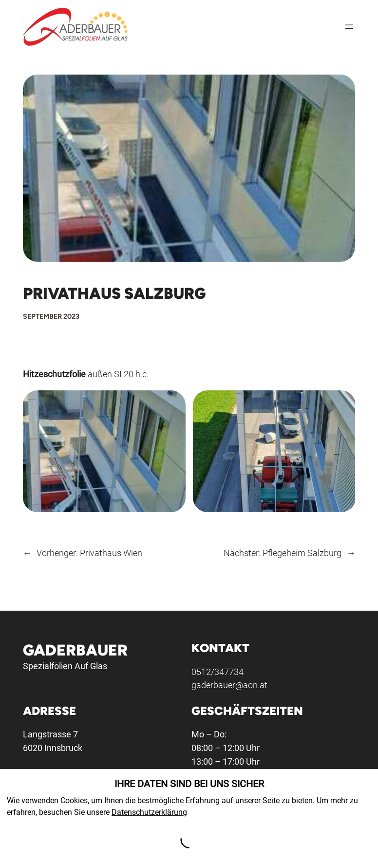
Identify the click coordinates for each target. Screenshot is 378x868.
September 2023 (51, 316)
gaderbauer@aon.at (229, 685)
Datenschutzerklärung (149, 812)
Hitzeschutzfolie (54, 374)
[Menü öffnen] (349, 27)
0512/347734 (217, 672)
